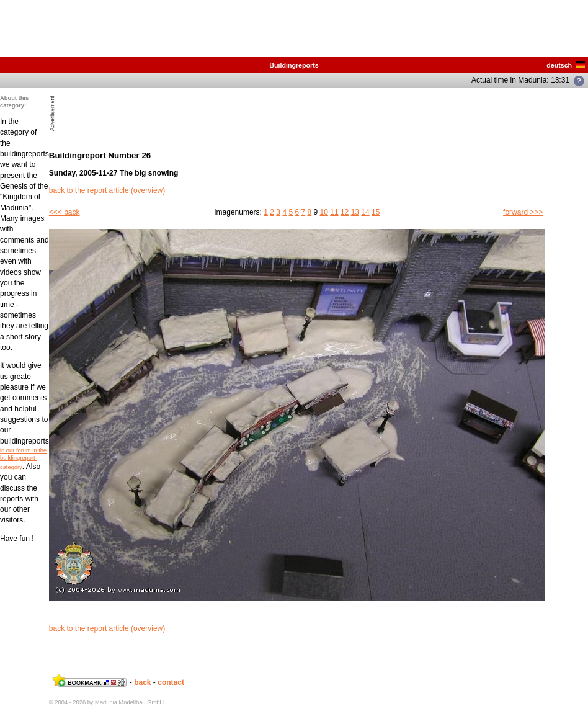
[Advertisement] (203, 113)
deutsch (566, 65)
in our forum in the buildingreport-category (23, 459)
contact (171, 682)
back (142, 682)
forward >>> (523, 212)
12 (345, 212)
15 (376, 212)
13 (355, 212)
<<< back (65, 212)
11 (334, 212)
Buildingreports (294, 65)
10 (324, 212)
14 (365, 212)
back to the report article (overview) (107, 190)
